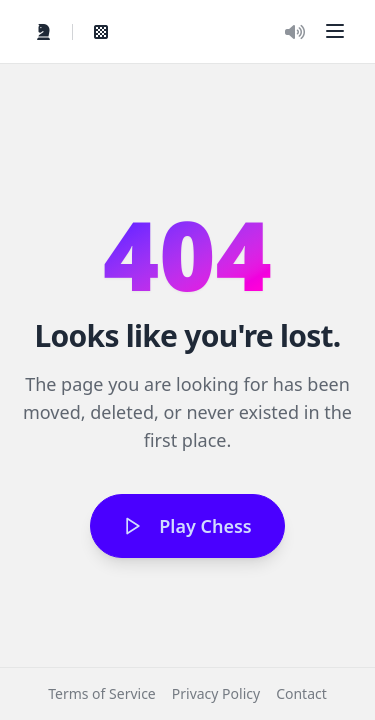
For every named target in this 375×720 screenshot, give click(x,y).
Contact (301, 693)
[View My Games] (101, 32)
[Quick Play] (44, 32)
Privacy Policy (216, 693)
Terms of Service (102, 693)
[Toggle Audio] (295, 32)
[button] (335, 31)
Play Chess (187, 526)
